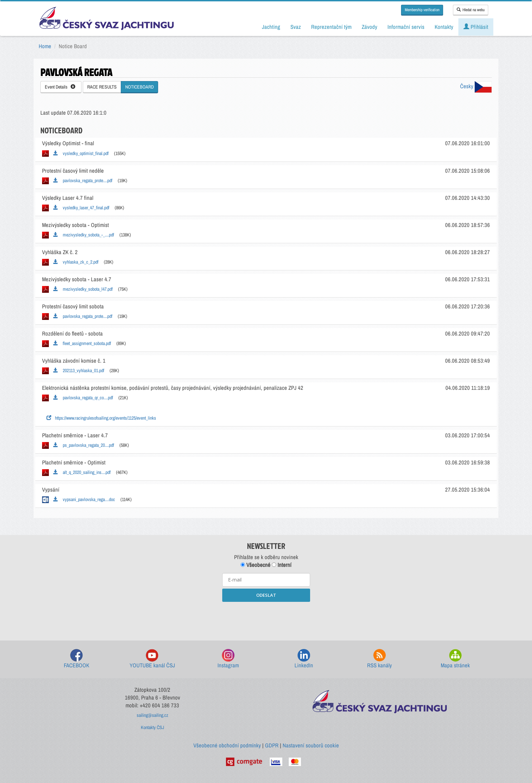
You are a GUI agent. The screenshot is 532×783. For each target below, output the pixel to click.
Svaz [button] (296, 27)
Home (45, 46)
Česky (476, 86)
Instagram (228, 659)
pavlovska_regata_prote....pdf (83, 180)
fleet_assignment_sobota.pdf (82, 343)
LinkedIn (304, 659)
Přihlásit (476, 27)
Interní (282, 565)
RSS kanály (379, 659)
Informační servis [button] (406, 27)
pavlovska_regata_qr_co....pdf (83, 398)
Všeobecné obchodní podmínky (227, 745)
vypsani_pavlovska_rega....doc (84, 499)
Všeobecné (255, 565)
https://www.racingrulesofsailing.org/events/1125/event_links (101, 418)
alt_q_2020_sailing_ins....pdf (82, 472)
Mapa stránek (455, 659)
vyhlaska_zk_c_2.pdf (76, 262)
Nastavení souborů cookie (311, 745)
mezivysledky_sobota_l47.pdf (83, 289)
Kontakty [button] (444, 27)
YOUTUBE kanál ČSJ (152, 659)
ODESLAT (266, 595)
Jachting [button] (271, 27)
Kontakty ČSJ (153, 727)
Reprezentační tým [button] (331, 27)
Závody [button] (369, 27)
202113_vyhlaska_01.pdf (79, 370)
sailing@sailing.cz (153, 715)
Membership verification (422, 10)
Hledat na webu (471, 10)
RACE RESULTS (102, 87)
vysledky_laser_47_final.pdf (81, 208)
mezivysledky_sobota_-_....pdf (84, 235)
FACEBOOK (77, 659)
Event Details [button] (60, 87)
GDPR (272, 745)
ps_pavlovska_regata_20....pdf (84, 445)
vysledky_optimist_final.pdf (81, 153)
